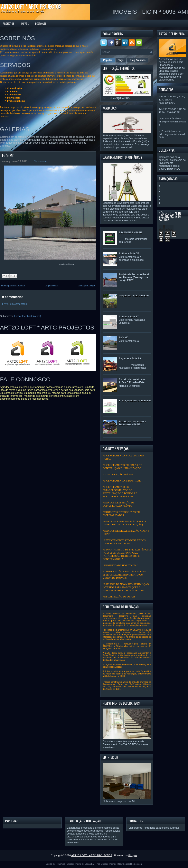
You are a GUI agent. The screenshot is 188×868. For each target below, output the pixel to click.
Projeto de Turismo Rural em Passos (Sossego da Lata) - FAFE (134, 277)
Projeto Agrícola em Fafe (134, 296)
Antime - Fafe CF (129, 253)
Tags (121, 60)
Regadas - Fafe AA (130, 358)
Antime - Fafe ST (129, 316)
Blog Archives (138, 60)
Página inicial (51, 286)
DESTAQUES (41, 24)
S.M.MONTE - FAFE (130, 232)
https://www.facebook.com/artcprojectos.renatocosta (172, 122)
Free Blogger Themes (106, 864)
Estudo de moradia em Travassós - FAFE (132, 423)
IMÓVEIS (25, 24)
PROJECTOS (9, 24)
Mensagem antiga (86, 286)
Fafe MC (8, 156)
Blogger (133, 855)
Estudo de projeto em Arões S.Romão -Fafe (132, 381)
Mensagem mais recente (13, 286)
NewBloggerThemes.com (130, 864)
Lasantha (89, 864)
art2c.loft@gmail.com (170, 131)
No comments (41, 161)
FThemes (60, 864)
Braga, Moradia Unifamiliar (135, 401)
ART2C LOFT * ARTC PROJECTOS (31, 6)
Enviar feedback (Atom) (28, 316)
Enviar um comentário (14, 304)
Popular (108, 60)
